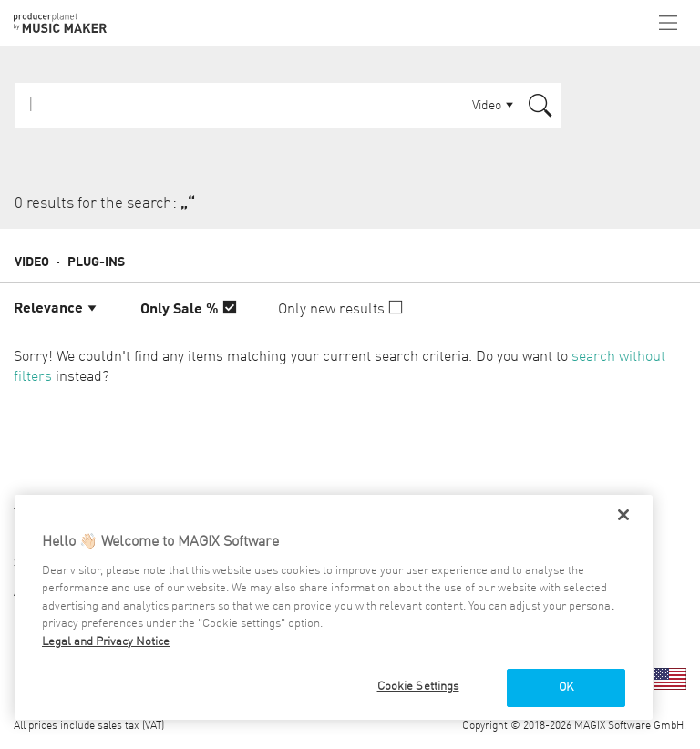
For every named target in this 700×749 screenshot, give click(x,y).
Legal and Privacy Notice (106, 642)
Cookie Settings (418, 687)
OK (566, 687)
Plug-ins (96, 262)
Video (32, 262)
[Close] (623, 515)
